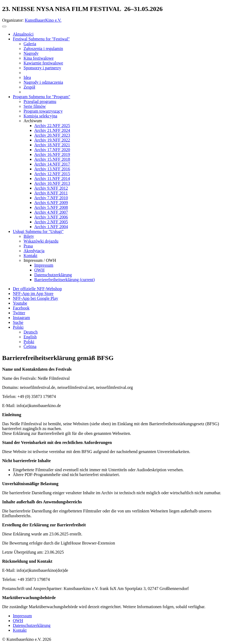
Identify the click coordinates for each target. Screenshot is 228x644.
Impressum (22, 616)
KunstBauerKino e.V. (43, 20)
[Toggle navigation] (4, 26)
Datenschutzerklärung (32, 625)
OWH (18, 621)
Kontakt (20, 630)
